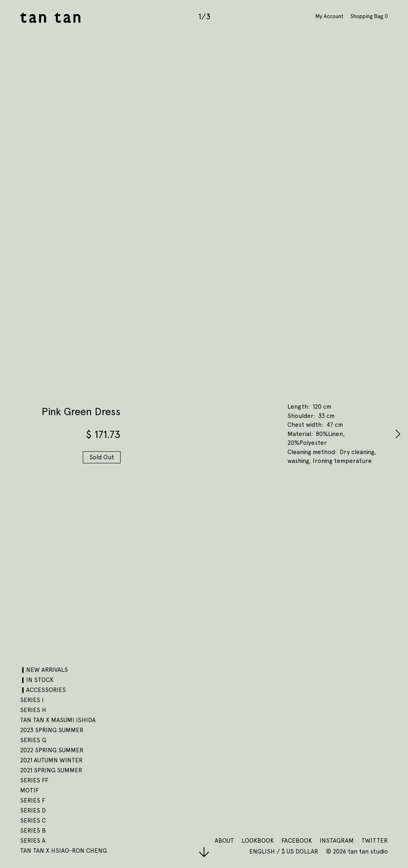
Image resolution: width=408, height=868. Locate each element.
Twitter (375, 841)
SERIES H (33, 710)
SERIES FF (34, 780)
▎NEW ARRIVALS (44, 670)
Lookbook (258, 841)
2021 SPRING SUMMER (51, 770)
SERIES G (33, 740)
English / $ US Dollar (285, 852)
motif (29, 790)
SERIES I (32, 700)
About (224, 841)
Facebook (297, 841)
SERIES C (33, 821)
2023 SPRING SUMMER (52, 730)
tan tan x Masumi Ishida (58, 720)
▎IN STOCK (37, 680)
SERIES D (33, 811)
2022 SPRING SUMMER (52, 750)
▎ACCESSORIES (43, 690)
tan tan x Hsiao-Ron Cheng (64, 851)
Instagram (337, 841)
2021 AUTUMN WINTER (51, 760)
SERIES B (33, 831)
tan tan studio (50, 17)
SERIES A (33, 841)
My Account (330, 16)
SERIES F (33, 800)
